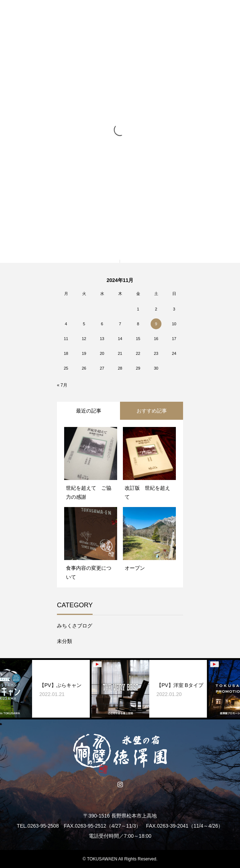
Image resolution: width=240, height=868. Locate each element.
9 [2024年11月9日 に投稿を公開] (156, 324)
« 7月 (62, 385)
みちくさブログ (75, 626)
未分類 (65, 641)
